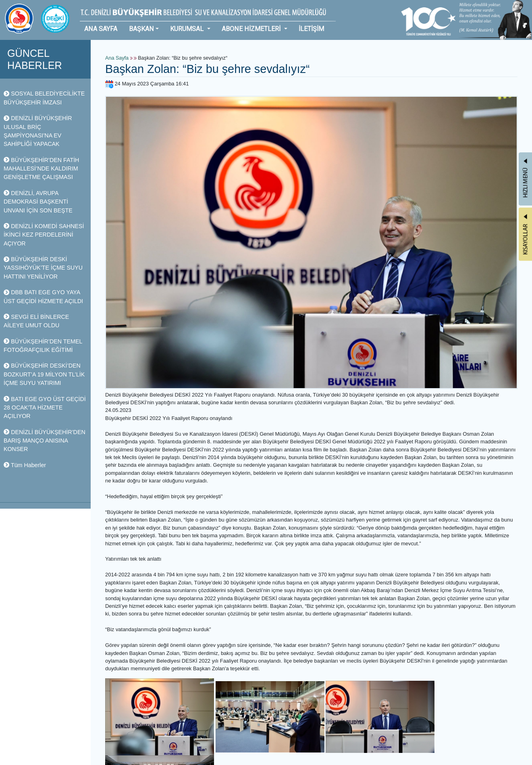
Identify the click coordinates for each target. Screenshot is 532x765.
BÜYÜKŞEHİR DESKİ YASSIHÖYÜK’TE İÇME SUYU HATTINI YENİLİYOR (43, 268)
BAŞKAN (141, 29)
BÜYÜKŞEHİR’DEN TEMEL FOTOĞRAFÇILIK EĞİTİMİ (43, 346)
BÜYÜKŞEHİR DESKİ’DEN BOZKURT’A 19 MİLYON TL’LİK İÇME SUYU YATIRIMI (44, 374)
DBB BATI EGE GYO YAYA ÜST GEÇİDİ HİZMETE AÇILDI (43, 296)
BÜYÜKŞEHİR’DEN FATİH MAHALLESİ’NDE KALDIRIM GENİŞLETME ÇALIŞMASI (41, 169)
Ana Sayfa (117, 58)
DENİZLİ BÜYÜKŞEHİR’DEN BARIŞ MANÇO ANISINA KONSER (45, 441)
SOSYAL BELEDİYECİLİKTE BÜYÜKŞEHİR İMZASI (44, 98)
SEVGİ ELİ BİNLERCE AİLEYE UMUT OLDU (36, 321)
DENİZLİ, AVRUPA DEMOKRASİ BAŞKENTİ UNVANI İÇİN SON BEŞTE (38, 202)
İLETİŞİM (311, 29)
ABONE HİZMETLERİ (252, 29)
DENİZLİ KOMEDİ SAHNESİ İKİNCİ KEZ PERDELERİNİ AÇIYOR (44, 235)
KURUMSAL (188, 29)
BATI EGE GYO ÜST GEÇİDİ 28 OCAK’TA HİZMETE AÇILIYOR (45, 408)
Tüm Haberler (25, 465)
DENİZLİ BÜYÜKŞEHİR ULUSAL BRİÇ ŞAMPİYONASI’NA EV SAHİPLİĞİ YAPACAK (38, 131)
